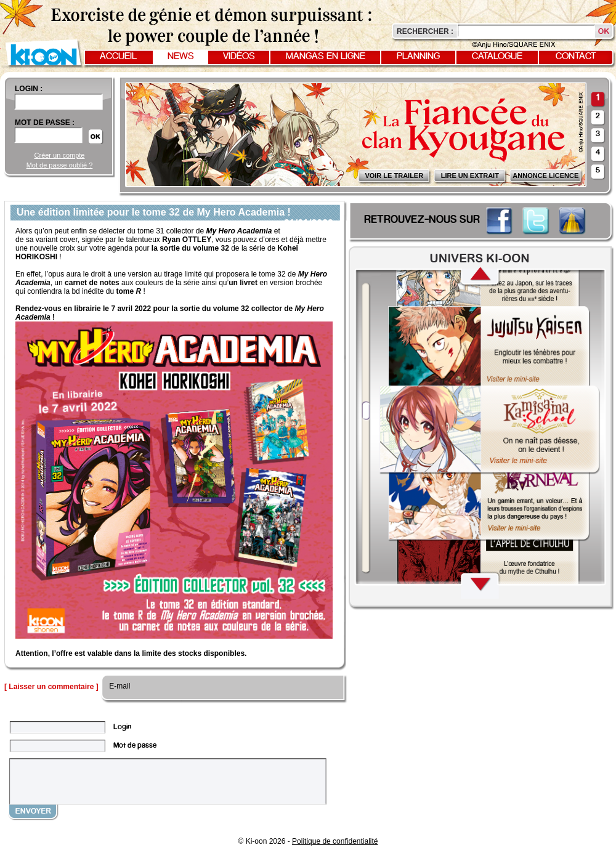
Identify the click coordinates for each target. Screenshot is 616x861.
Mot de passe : (45, 123)
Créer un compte (60, 155)
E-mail (119, 686)
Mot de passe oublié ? (60, 165)
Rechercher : (425, 31)
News (181, 57)
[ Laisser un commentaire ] (51, 687)
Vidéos (239, 57)
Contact (576, 57)
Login (122, 727)
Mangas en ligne (326, 57)
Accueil (118, 57)
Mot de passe (135, 746)
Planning (418, 57)
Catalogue (497, 57)
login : (29, 89)
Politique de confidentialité (335, 841)
